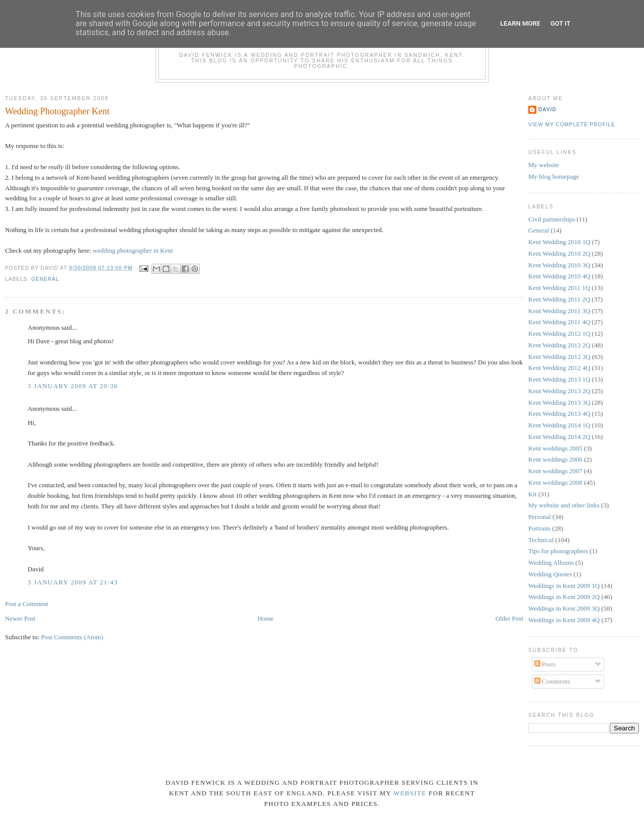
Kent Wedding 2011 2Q (559, 299)
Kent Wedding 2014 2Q (559, 437)
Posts (545, 664)
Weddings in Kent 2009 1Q (564, 586)
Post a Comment (27, 604)
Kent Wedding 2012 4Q (559, 368)
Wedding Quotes (550, 574)
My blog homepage (554, 176)
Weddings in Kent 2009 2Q (564, 597)
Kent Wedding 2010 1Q (559, 242)
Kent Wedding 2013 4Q (559, 414)
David (547, 109)
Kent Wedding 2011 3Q (559, 311)
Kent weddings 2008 (555, 482)
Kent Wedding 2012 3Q (559, 357)
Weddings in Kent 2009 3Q (564, 608)
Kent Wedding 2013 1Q (559, 379)
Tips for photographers (558, 551)
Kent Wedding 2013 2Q (559, 391)
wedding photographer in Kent (133, 250)
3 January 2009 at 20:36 (73, 386)
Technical (541, 540)
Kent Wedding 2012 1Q (559, 333)
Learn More (520, 23)
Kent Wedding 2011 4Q (559, 322)
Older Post (509, 618)
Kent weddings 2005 (555, 448)
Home (266, 618)
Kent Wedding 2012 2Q (559, 345)
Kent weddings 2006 (555, 459)
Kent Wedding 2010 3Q (559, 265)
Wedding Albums (551, 563)
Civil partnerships (552, 219)
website (410, 793)
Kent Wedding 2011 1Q (559, 288)
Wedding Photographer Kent (57, 111)
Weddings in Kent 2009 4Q (564, 620)
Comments (552, 681)
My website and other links (564, 505)
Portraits (539, 528)
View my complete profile (572, 125)
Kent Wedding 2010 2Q (559, 253)
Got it (560, 23)
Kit (533, 494)
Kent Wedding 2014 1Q (559, 425)
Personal (540, 517)
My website (544, 165)
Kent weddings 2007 (555, 471)
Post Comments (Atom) (72, 637)
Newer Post (20, 618)
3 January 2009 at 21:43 (73, 582)
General (45, 279)
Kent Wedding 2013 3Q (559, 402)
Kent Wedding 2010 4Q (559, 276)
